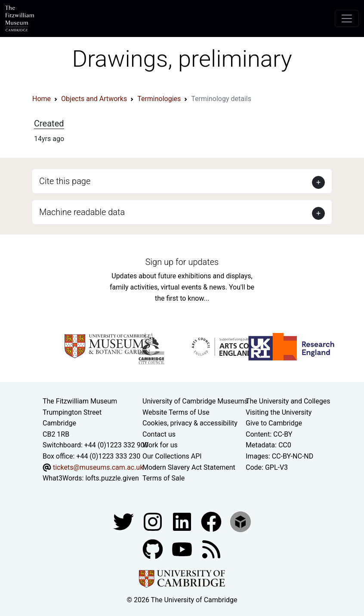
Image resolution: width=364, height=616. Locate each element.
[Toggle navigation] (347, 18)
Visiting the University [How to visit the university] (279, 412)
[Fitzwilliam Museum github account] (154, 549)
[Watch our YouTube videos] (183, 549)
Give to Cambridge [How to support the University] (274, 423)
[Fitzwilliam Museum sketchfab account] (241, 521)
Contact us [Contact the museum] (159, 434)
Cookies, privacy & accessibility (190, 423)
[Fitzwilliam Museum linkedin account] (212, 521)
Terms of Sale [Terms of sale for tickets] (163, 478)
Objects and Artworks (94, 99)
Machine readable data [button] (82, 212)
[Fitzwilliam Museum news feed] (211, 549)
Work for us (160, 445)
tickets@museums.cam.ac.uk (98, 467)
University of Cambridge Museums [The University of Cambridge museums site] (195, 401)
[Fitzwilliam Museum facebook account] (183, 521)
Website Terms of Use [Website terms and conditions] (176, 412)
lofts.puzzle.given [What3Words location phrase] (112, 478)
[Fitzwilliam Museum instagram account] (154, 521)
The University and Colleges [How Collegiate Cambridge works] (288, 401)
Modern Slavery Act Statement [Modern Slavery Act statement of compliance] (189, 467)
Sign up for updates (182, 262)
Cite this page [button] (65, 181)
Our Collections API (172, 456)
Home (42, 99)
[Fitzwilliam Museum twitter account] (124, 521)
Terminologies (159, 99)
